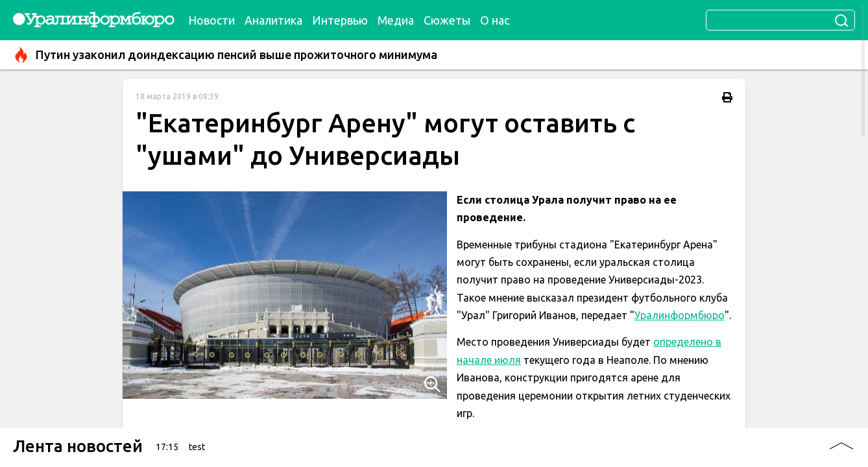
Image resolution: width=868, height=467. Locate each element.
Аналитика (273, 20)
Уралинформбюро (680, 315)
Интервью (340, 20)
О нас (495, 20)
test (197, 447)
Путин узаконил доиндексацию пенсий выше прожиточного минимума (225, 55)
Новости (211, 20)
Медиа (396, 20)
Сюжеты (447, 20)
